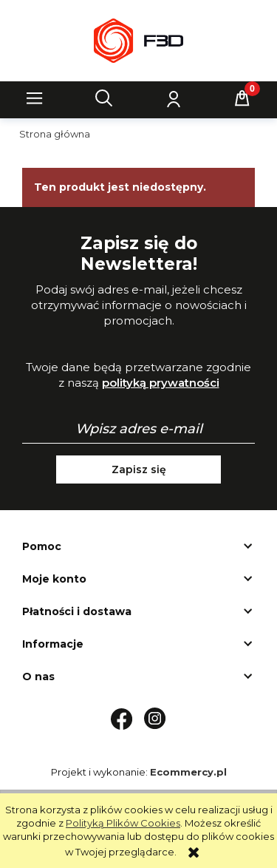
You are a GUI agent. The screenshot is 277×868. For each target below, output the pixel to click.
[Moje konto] (173, 98)
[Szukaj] (104, 98)
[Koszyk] (242, 98)
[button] (35, 98)
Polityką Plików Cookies (123, 823)
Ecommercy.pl (188, 772)
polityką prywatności (161, 383)
